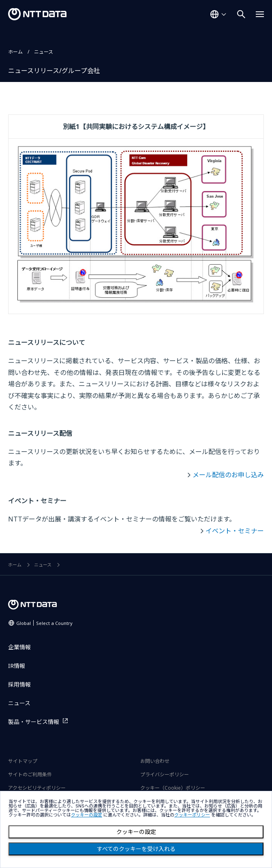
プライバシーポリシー (165, 774)
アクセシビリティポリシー (37, 788)
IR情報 (17, 666)
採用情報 (19, 684)
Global (44, 623)
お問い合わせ (155, 761)
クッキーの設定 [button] (87, 815)
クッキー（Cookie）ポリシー (173, 788)
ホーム (15, 52)
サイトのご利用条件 (30, 774)
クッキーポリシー (192, 815)
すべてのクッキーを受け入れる (136, 849)
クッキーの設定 (136, 832)
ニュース (44, 52)
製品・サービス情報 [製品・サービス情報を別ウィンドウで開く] (34, 722)
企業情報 (19, 647)
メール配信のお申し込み (228, 475)
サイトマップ (23, 761)
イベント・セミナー (235, 531)
